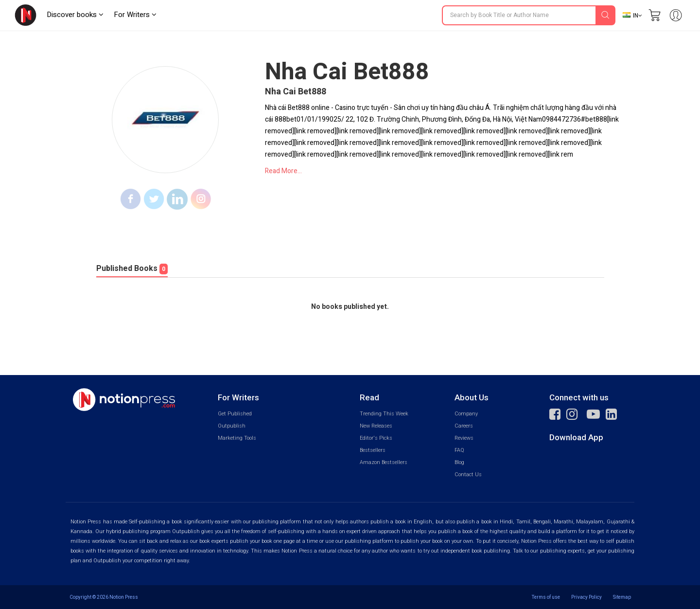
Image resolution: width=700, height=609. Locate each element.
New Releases (376, 426)
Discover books (75, 15)
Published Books (132, 269)
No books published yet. (350, 307)
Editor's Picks (376, 438)
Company (466, 414)
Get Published (235, 414)
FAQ (459, 450)
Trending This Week (384, 414)
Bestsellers (373, 450)
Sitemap (622, 597)
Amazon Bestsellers (384, 462)
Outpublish (232, 426)
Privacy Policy (586, 597)
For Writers (135, 15)
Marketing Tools (237, 438)
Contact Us (468, 475)
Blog (459, 462)
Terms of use (546, 597)
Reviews (464, 438)
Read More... (283, 171)
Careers (464, 426)
